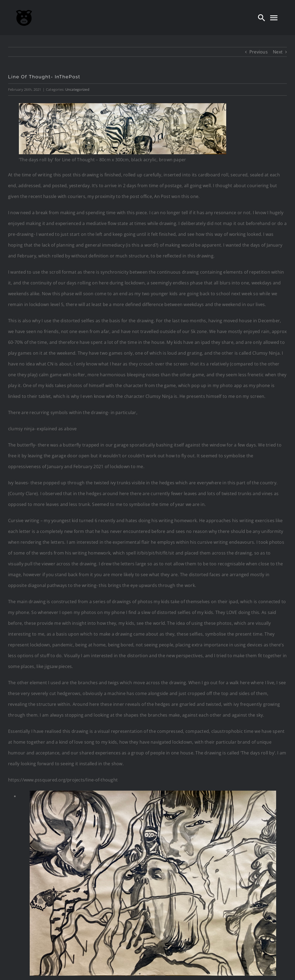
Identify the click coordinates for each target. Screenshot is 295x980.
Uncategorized (77, 89)
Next (278, 52)
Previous (259, 52)
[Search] (262, 18)
